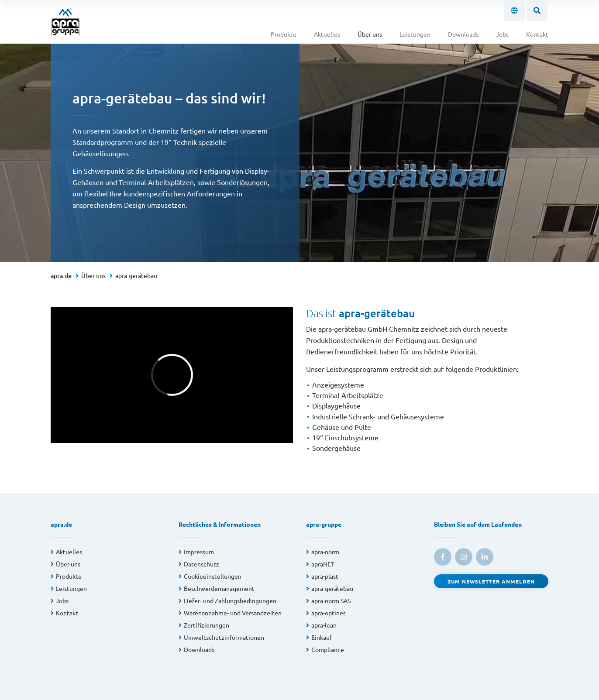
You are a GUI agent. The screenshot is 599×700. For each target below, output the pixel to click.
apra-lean (324, 625)
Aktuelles (327, 34)
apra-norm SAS (331, 600)
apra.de (61, 276)
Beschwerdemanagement (219, 588)
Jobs (502, 34)
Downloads (463, 34)
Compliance (328, 649)
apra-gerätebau (136, 275)
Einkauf (322, 637)
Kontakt (537, 34)
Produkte (284, 34)
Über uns (370, 34)
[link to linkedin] (485, 557)
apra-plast (325, 576)
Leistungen (415, 34)
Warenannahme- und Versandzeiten (233, 613)
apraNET (323, 564)
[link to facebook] (443, 557)
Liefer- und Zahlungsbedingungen (230, 600)
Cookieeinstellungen (213, 576)
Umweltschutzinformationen (224, 637)
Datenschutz (201, 564)
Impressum (199, 552)
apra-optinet (329, 613)
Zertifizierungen (207, 625)
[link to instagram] (464, 557)
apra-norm (325, 552)
